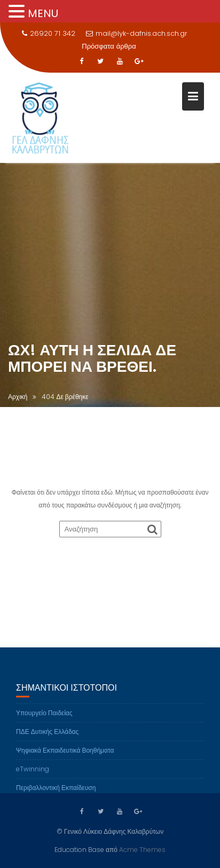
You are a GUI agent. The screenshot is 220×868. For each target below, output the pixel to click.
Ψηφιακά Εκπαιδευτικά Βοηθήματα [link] (65, 754)
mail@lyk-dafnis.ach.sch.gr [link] (137, 33)
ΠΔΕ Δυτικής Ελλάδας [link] (47, 736)
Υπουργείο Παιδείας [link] (44, 717)
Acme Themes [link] (142, 849)
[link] (81, 61)
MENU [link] (43, 13)
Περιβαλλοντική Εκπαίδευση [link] (56, 792)
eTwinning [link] (33, 773)
